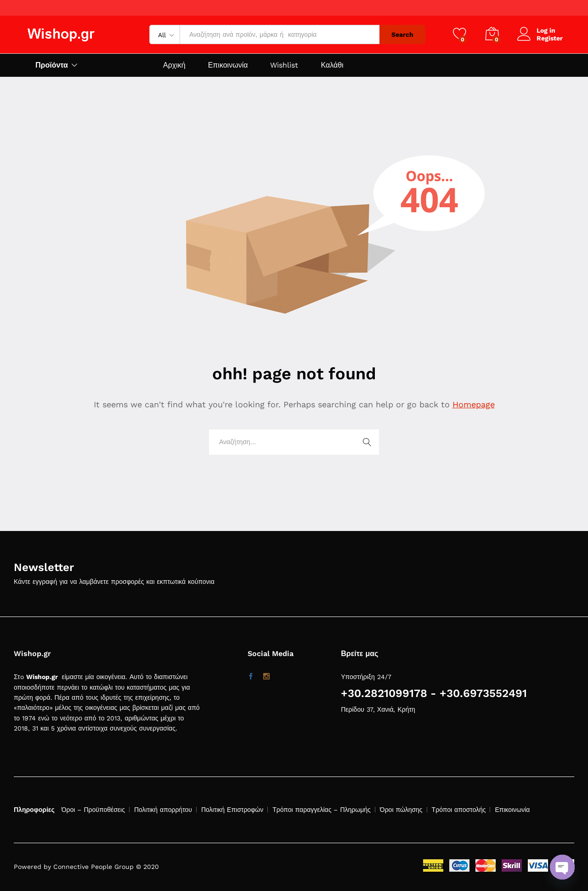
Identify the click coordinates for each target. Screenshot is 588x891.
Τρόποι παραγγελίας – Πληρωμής (322, 810)
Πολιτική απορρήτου (163, 810)
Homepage (474, 404)
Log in (536, 31)
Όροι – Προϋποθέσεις (93, 810)
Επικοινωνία (228, 65)
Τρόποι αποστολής (459, 810)
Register (550, 38)
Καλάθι (332, 65)
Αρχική (174, 65)
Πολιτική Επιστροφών (232, 810)
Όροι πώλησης (401, 810)
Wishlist (284, 65)
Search (402, 34)
